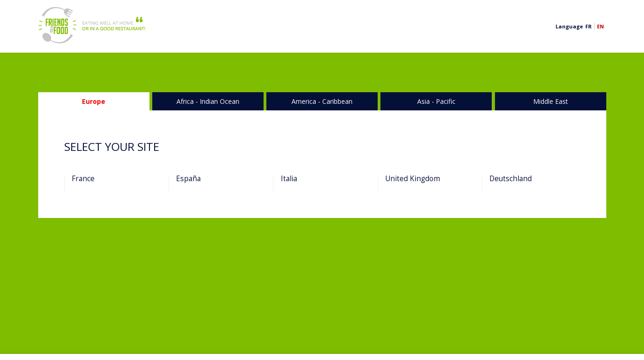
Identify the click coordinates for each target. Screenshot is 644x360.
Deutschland (511, 179)
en (600, 26)
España (188, 179)
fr (589, 26)
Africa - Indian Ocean (208, 101)
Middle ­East (551, 101)
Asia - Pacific (436, 101)
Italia (289, 179)
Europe (94, 101)
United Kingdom (413, 179)
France (83, 179)
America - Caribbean (322, 101)
